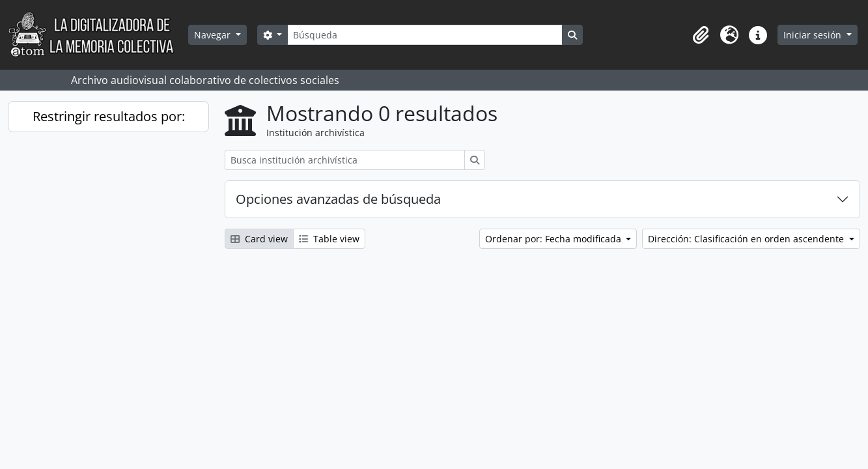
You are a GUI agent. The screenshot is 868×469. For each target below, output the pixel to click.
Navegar (214, 35)
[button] (701, 35)
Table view (329, 239)
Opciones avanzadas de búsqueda (338, 199)
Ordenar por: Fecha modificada (554, 239)
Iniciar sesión (814, 35)
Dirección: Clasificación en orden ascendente (747, 239)
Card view (259, 239)
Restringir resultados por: (109, 116)
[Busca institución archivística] (345, 160)
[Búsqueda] (425, 35)
